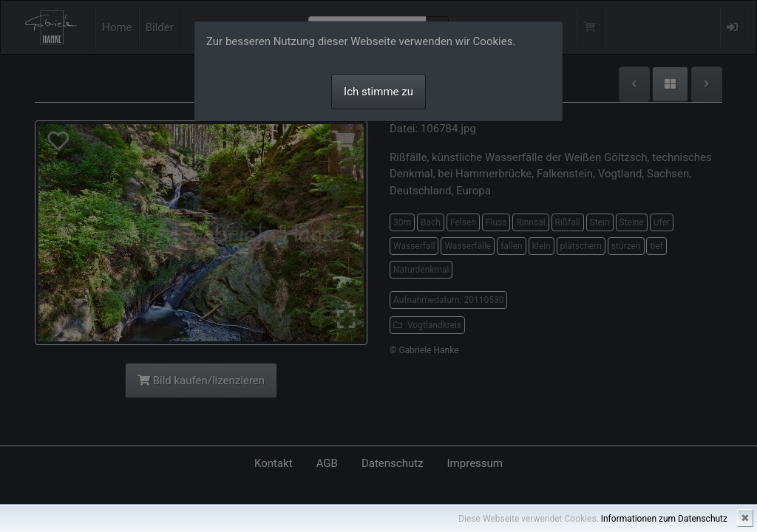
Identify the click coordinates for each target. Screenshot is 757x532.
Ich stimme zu (378, 92)
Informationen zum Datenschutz (664, 519)
